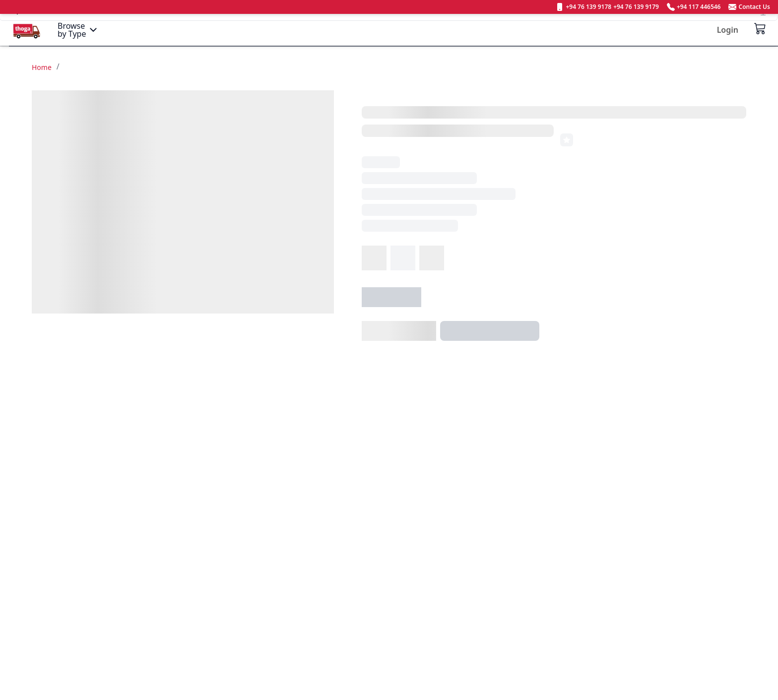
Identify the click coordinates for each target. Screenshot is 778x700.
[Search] (389, 29)
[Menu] (78, 30)
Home (42, 67)
